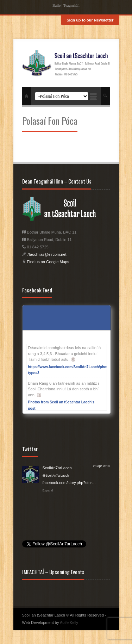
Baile (56, 5)
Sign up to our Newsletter (90, 20)
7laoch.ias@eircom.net (47, 254)
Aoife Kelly (69, 623)
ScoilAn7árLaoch (57, 468)
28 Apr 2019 (101, 466)
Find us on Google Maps (48, 262)
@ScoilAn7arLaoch (56, 476)
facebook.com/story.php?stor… (69, 483)
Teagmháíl (71, 5)
